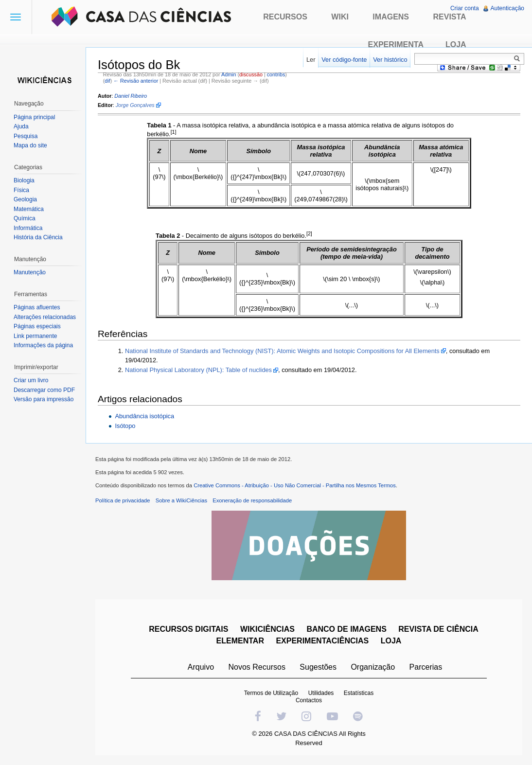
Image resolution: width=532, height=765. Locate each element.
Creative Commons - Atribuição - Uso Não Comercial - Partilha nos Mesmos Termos (295, 485)
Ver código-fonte (344, 60)
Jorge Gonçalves (135, 105)
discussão (251, 74)
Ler (311, 60)
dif (107, 81)
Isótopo (125, 426)
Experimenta (396, 44)
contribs (276, 74)
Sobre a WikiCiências (181, 500)
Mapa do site (30, 145)
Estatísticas (359, 693)
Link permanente (35, 336)
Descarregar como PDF (44, 390)
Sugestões (318, 667)
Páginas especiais (37, 326)
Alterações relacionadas (45, 317)
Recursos (285, 17)
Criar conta (465, 8)
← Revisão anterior (136, 81)
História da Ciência (38, 237)
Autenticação (507, 8)
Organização (373, 667)
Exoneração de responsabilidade (252, 500)
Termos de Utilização (271, 693)
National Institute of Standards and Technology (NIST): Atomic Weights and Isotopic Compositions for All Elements (282, 351)
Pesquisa (26, 136)
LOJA (391, 641)
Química (25, 218)
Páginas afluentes (37, 307)
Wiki (340, 17)
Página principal (34, 117)
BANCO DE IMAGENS (346, 629)
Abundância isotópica (144, 416)
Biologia (24, 180)
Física (21, 190)
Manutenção (30, 272)
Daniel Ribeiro (131, 96)
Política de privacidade (123, 500)
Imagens (391, 17)
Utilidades (321, 693)
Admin (229, 74)
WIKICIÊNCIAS (267, 629)
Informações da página (43, 345)
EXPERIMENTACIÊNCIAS (322, 641)
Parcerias (426, 667)
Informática (28, 228)
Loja (456, 44)
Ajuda (21, 126)
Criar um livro (31, 380)
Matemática (29, 209)
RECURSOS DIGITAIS (188, 629)
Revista (449, 17)
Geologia (25, 199)
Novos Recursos (257, 667)
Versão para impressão (44, 399)
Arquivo (201, 667)
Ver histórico (390, 60)
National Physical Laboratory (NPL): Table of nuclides (198, 370)
